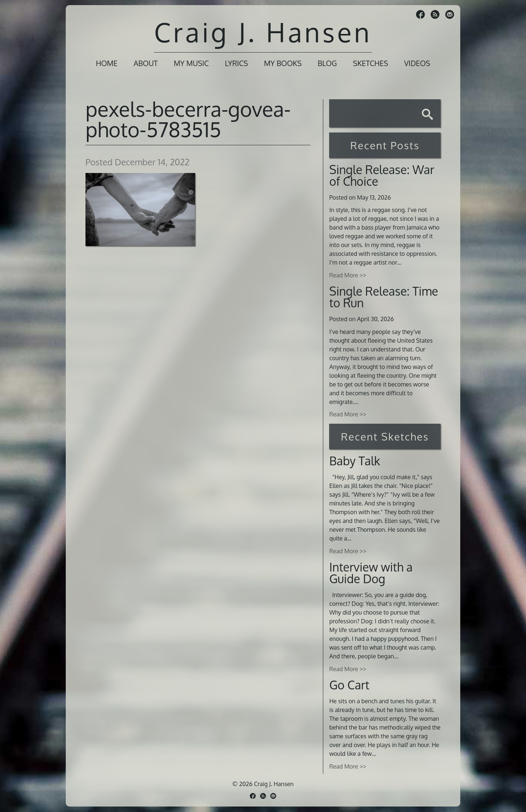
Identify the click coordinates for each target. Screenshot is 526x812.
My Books (283, 63)
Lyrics (237, 63)
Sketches (370, 63)
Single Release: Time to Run (384, 297)
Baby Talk (355, 461)
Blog (327, 63)
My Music (191, 63)
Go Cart (349, 685)
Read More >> (348, 275)
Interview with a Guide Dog (371, 573)
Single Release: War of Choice (382, 175)
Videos (417, 63)
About (146, 63)
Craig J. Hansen (263, 32)
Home (106, 63)
